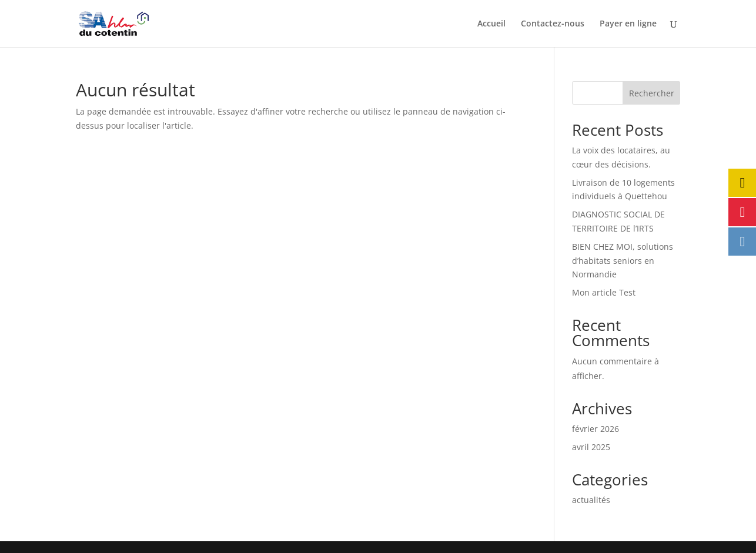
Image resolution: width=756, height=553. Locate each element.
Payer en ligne (628, 24)
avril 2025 (591, 447)
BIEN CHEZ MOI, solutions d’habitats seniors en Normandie (623, 261)
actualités (591, 500)
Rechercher (652, 93)
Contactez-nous (553, 24)
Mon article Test (604, 292)
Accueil (491, 24)
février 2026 (596, 429)
